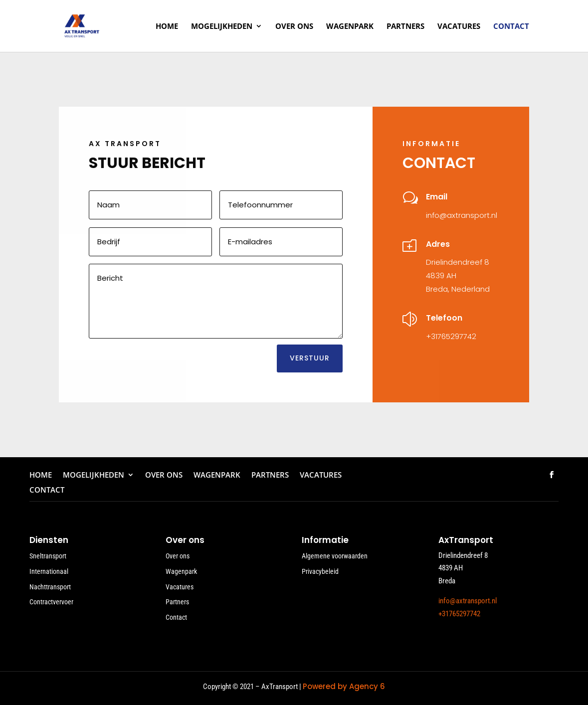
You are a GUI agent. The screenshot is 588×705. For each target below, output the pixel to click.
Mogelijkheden (222, 27)
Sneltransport (48, 556)
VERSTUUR (310, 358)
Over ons (294, 27)
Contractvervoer (51, 602)
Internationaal (49, 571)
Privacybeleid (320, 571)
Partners (405, 27)
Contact (511, 27)
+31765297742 (451, 336)
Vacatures (459, 27)
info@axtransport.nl (462, 215)
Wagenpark (350, 27)
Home (167, 27)
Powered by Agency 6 (344, 686)
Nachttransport (50, 587)
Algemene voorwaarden (335, 556)
